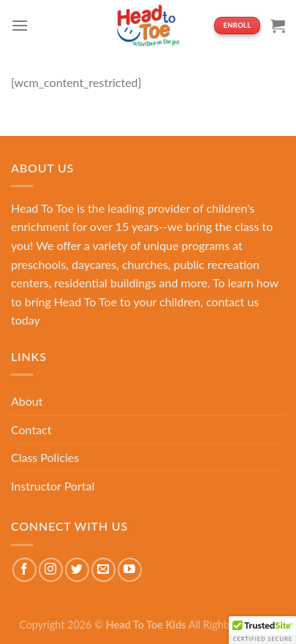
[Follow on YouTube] (130, 570)
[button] (262, 630)
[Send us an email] (103, 570)
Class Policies (45, 457)
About (27, 401)
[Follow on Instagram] (51, 570)
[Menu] (20, 25)
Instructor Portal (53, 486)
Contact (31, 429)
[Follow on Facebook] (24, 570)
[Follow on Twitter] (77, 570)
